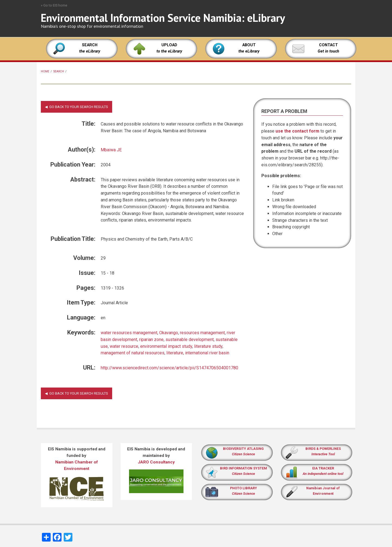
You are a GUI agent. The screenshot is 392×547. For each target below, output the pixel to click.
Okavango (169, 333)
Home (45, 71)
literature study (208, 346)
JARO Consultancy (156, 462)
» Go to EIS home (54, 5)
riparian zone (151, 339)
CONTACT (328, 45)
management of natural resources (133, 353)
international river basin (207, 353)
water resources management (129, 333)
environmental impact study (166, 346)
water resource (124, 346)
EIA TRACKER (323, 468)
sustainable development (190, 339)
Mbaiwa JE (111, 150)
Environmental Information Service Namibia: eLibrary (163, 18)
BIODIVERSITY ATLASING (243, 449)
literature (175, 353)
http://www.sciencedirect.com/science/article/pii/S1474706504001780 (169, 368)
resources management (202, 333)
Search (59, 71)
